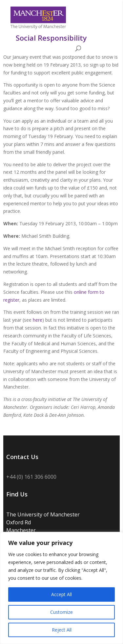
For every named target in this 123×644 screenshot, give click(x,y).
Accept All (61, 594)
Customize (61, 612)
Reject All (62, 630)
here (38, 320)
